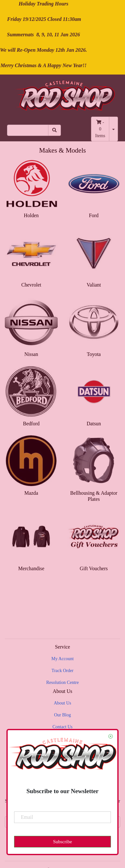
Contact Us (63, 727)
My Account (63, 659)
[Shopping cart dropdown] (113, 129)
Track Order (63, 671)
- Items (100, 129)
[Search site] (54, 130)
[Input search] (28, 130)
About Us (63, 703)
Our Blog (63, 715)
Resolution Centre (63, 682)
